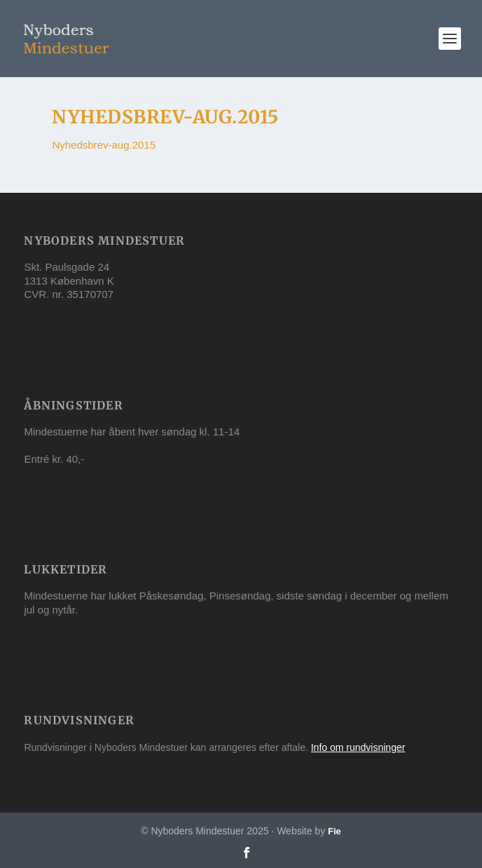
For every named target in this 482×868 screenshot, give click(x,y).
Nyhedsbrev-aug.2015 (104, 145)
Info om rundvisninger (358, 747)
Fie (335, 831)
